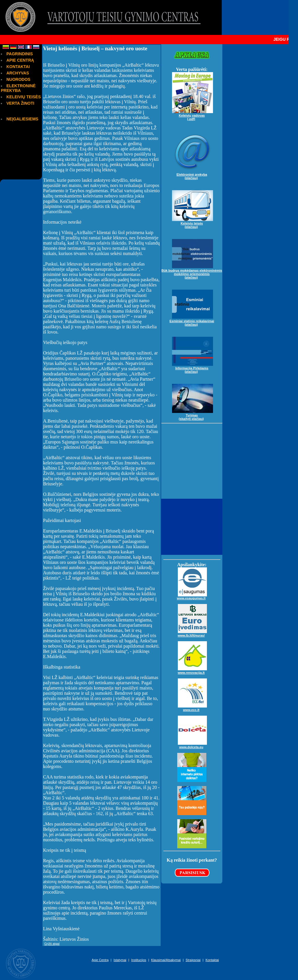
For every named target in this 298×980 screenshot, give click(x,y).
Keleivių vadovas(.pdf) (193, 115)
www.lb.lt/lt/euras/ (192, 633)
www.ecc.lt (192, 708)
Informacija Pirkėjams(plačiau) (193, 368)
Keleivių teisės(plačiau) (193, 223)
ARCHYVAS (18, 73)
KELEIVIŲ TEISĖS (24, 97)
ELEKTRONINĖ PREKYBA (18, 88)
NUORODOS (18, 79)
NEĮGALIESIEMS (22, 119)
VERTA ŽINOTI (20, 103)
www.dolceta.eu (192, 745)
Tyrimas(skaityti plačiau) (193, 415)
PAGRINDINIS (20, 54)
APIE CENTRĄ (20, 60)
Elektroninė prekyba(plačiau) (193, 174)
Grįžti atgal (52, 944)
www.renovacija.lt (192, 670)
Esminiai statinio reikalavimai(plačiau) (192, 320)
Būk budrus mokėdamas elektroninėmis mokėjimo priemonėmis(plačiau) (192, 272)
